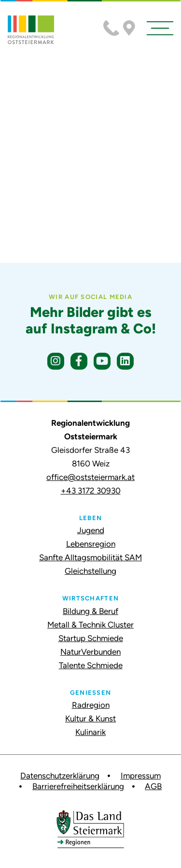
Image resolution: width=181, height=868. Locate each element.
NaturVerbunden (90, 652)
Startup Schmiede (91, 638)
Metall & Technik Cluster (90, 625)
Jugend (91, 530)
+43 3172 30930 (91, 491)
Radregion (91, 705)
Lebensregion (91, 544)
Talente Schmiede (91, 665)
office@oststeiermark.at (90, 477)
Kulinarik (90, 732)
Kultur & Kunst (90, 718)
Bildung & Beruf (90, 611)
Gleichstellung (90, 571)
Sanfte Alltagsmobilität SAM (90, 557)
